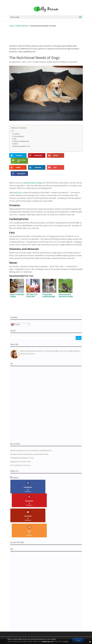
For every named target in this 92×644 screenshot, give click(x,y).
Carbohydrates (19, 134)
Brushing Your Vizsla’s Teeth (21, 449)
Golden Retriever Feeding (56, 60)
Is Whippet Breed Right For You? (22, 445)
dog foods (18, 180)
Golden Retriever (22, 24)
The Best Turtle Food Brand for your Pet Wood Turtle (29, 442)
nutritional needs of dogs (33, 170)
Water (16, 142)
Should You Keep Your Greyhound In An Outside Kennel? (31, 438)
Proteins (16, 132)
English (16, 312)
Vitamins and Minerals (21, 139)
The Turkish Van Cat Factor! (20, 453)
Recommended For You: (22, 144)
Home (12, 24)
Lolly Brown (16, 60)
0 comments (72, 60)
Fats (15, 137)
